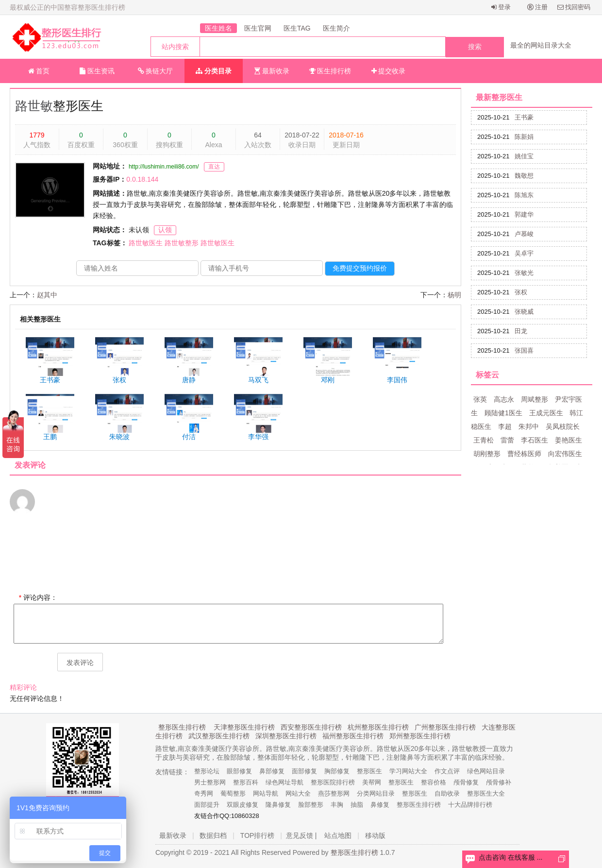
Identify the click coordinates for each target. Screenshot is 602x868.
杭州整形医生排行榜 (378, 727)
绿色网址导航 (284, 782)
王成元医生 (546, 413)
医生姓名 (218, 28)
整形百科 (246, 782)
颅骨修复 (466, 782)
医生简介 (336, 28)
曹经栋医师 (524, 454)
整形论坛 (207, 771)
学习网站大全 (408, 771)
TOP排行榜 (258, 835)
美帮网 (372, 782)
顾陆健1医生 (503, 413)
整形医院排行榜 (333, 782)
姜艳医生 (569, 440)
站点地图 (338, 835)
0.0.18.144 (142, 179)
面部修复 (304, 771)
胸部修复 (337, 771)
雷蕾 (507, 440)
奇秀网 (204, 793)
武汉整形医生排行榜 (219, 736)
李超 (505, 426)
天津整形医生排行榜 (244, 727)
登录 (501, 7)
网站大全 (298, 793)
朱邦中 (529, 426)
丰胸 (337, 805)
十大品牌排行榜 (470, 805)
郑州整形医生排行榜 (420, 736)
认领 (165, 230)
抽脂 (357, 805)
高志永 (504, 399)
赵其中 (47, 295)
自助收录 (447, 793)
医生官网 (258, 28)
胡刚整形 (487, 454)
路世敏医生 (146, 243)
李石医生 (535, 440)
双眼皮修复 (242, 805)
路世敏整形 (182, 243)
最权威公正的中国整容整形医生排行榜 (67, 7)
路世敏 (34, 106)
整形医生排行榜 (182, 727)
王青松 (484, 440)
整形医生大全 (486, 793)
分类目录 (214, 71)
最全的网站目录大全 (541, 45)
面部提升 (207, 805)
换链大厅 (156, 71)
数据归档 (213, 835)
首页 (39, 71)
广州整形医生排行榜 (445, 727)
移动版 (375, 835)
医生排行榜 (330, 71)
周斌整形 (535, 399)
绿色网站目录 (486, 771)
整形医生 (369, 771)
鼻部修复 (272, 771)
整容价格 (434, 782)
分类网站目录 (376, 793)
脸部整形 (311, 805)
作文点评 (447, 771)
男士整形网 (210, 782)
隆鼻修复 (278, 805)
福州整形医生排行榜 (353, 736)
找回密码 (574, 7)
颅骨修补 (499, 782)
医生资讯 (97, 71)
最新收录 (272, 71)
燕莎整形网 (334, 793)
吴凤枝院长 (563, 426)
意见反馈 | (301, 835)
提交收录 (389, 71)
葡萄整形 (233, 793)
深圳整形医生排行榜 (286, 736)
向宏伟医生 (565, 454)
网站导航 (266, 793)
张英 (480, 399)
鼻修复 (380, 805)
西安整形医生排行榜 (311, 727)
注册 (538, 7)
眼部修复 (239, 771)
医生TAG (297, 28)
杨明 (454, 295)
